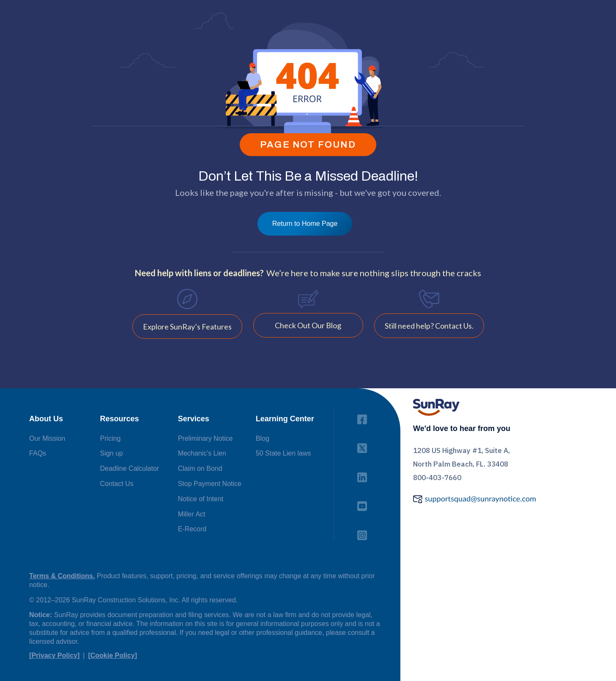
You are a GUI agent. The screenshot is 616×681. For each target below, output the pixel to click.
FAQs (38, 453)
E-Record (192, 529)
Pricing (110, 438)
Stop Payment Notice (210, 484)
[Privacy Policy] (54, 655)
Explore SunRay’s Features (187, 327)
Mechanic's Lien (202, 453)
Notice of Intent (201, 499)
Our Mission (47, 438)
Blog (263, 438)
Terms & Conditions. (62, 576)
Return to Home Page (305, 224)
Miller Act (192, 514)
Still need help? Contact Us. (429, 326)
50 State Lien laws (283, 453)
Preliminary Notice (205, 438)
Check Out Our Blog (308, 325)
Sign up (111, 453)
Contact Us (116, 484)
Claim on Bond (200, 468)
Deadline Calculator (129, 468)
